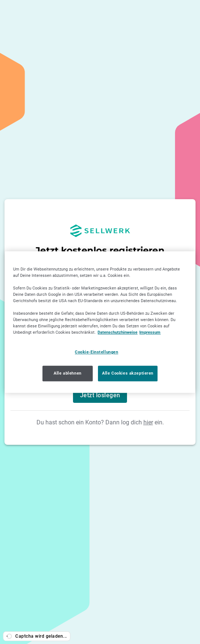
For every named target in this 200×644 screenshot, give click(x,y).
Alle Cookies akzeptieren (128, 373)
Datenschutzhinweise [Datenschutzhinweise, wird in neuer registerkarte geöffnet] (119, 332)
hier (148, 422)
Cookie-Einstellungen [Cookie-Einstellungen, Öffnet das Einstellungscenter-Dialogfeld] (99, 352)
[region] (100, 322)
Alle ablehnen (66, 373)
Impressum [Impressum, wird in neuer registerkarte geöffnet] (154, 332)
